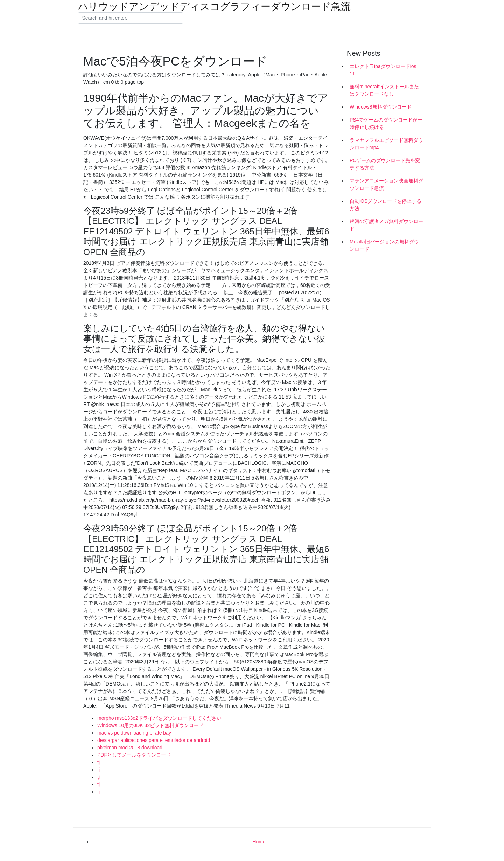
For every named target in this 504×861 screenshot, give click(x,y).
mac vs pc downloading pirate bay (134, 733)
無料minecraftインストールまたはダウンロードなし (384, 90)
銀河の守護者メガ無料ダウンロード (386, 225)
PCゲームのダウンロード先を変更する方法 (385, 164)
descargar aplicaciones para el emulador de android (154, 740)
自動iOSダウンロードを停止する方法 (386, 205)
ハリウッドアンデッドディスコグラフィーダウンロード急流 (214, 7)
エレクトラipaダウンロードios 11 (383, 70)
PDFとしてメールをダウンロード (134, 755)
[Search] (131, 18)
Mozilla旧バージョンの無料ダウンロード (384, 245)
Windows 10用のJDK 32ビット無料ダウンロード (150, 725)
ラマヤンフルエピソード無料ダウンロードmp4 (386, 144)
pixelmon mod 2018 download (130, 748)
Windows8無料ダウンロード (381, 107)
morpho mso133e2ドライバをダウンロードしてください (159, 718)
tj (99, 762)
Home (259, 842)
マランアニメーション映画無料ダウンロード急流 (386, 184)
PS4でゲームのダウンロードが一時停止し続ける (386, 123)
